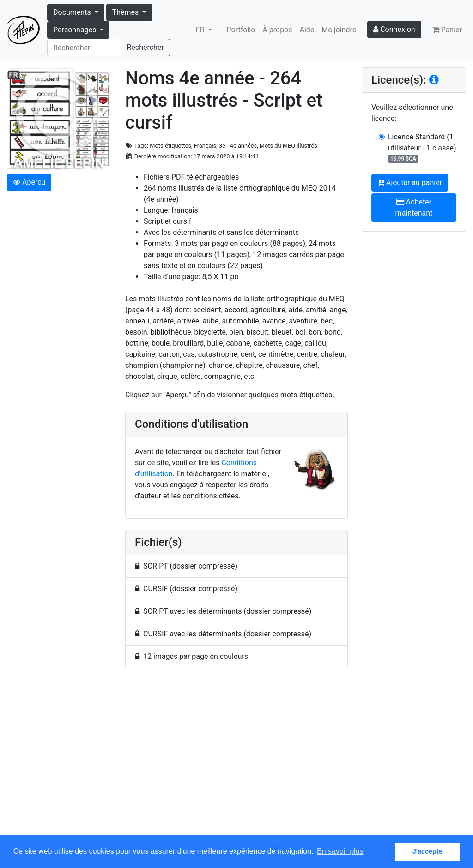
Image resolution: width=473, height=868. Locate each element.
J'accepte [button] (428, 851)
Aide (307, 30)
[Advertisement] (236, 757)
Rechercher (145, 47)
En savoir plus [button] (340, 851)
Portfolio (241, 30)
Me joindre (339, 30)
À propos (277, 30)
